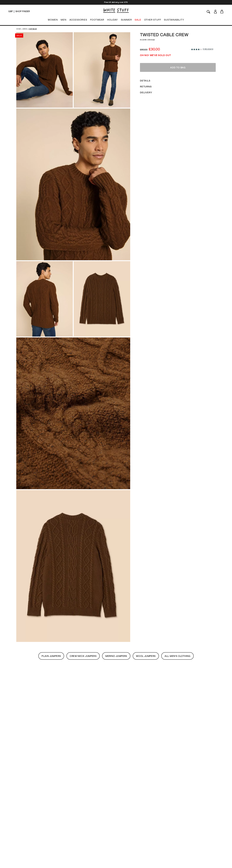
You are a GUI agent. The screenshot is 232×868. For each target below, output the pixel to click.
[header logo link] (116, 11)
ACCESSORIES (78, 20)
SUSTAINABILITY (174, 20)
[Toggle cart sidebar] (222, 11)
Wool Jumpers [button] (146, 656)
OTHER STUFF (153, 20)
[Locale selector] (11, 12)
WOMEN (53, 20)
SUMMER (126, 20)
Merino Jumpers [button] (116, 656)
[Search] (208, 11)
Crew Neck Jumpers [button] (83, 656)
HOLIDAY (113, 20)
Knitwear (33, 29)
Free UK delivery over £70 (116, 2)
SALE (138, 20)
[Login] (215, 11)
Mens (25, 29)
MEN (63, 20)
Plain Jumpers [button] (51, 656)
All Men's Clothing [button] (177, 656)
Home (19, 29)
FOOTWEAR (97, 20)
